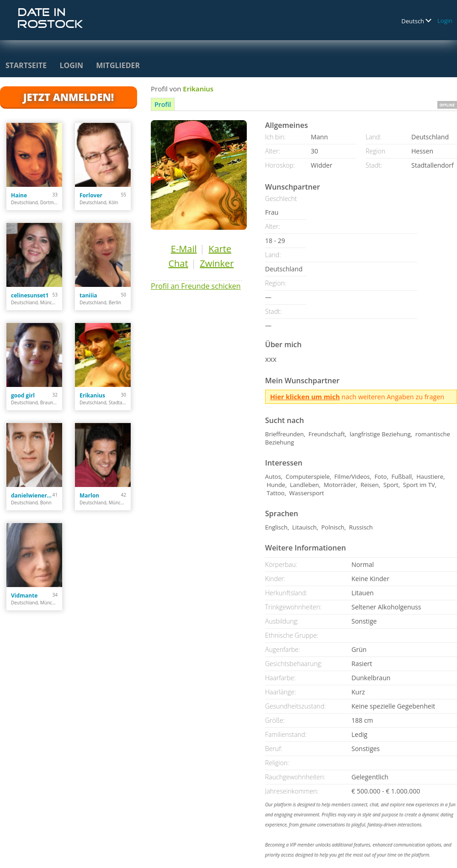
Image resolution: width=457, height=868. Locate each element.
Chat (178, 263)
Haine (19, 195)
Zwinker (217, 263)
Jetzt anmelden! (69, 97)
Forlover (91, 195)
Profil (163, 104)
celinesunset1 (30, 295)
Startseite (26, 65)
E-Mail (184, 249)
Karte (220, 249)
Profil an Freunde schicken (196, 286)
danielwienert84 (32, 495)
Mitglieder (118, 65)
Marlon (89, 495)
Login (445, 21)
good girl (23, 395)
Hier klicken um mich (305, 397)
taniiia (88, 295)
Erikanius (92, 395)
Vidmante (24, 595)
